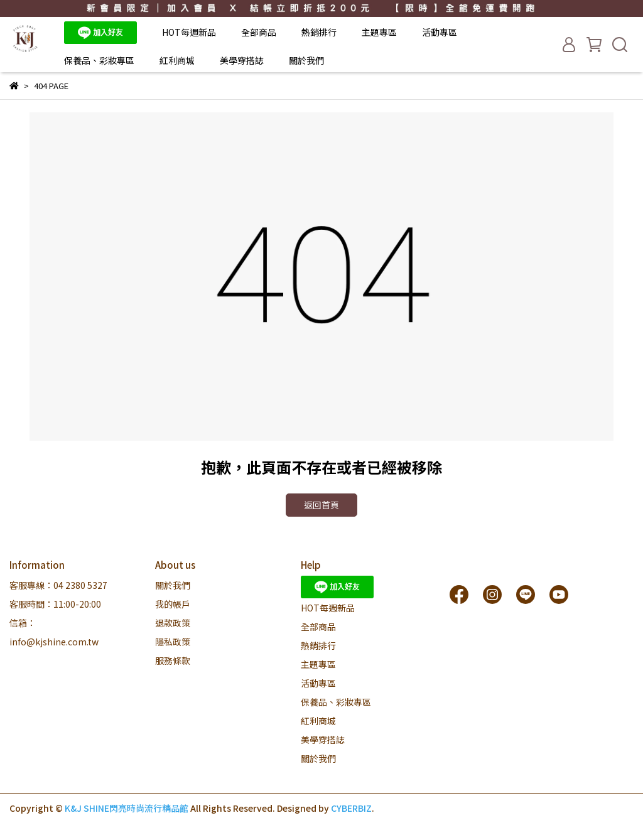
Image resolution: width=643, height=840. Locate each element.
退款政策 (173, 623)
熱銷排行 (319, 32)
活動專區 (440, 32)
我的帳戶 (173, 604)
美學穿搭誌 (242, 60)
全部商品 (259, 32)
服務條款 (173, 660)
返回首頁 (321, 505)
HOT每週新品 (189, 32)
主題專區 (379, 32)
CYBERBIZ (351, 808)
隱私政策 (173, 642)
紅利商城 (177, 60)
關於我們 (306, 60)
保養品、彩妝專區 (99, 60)
